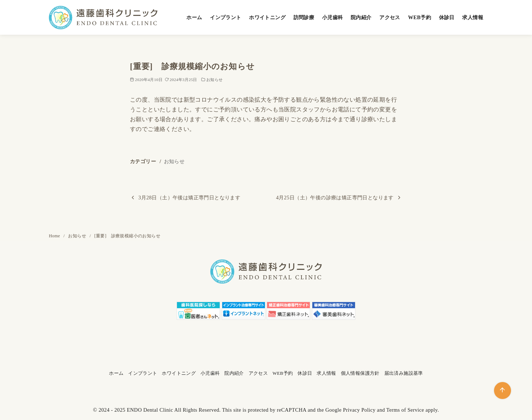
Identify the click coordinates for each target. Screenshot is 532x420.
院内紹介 (361, 17)
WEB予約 (419, 17)
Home (55, 236)
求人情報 (473, 17)
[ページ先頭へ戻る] (503, 391)
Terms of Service (405, 410)
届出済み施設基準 (404, 373)
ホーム (194, 17)
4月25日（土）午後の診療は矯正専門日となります (335, 198)
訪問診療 (304, 17)
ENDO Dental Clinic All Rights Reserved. (174, 410)
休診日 (447, 17)
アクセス (390, 17)
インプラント (225, 17)
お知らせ (215, 80)
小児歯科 (333, 17)
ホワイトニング (267, 17)
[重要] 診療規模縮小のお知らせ (127, 236)
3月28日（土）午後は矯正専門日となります (189, 198)
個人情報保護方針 (360, 373)
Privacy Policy (359, 410)
